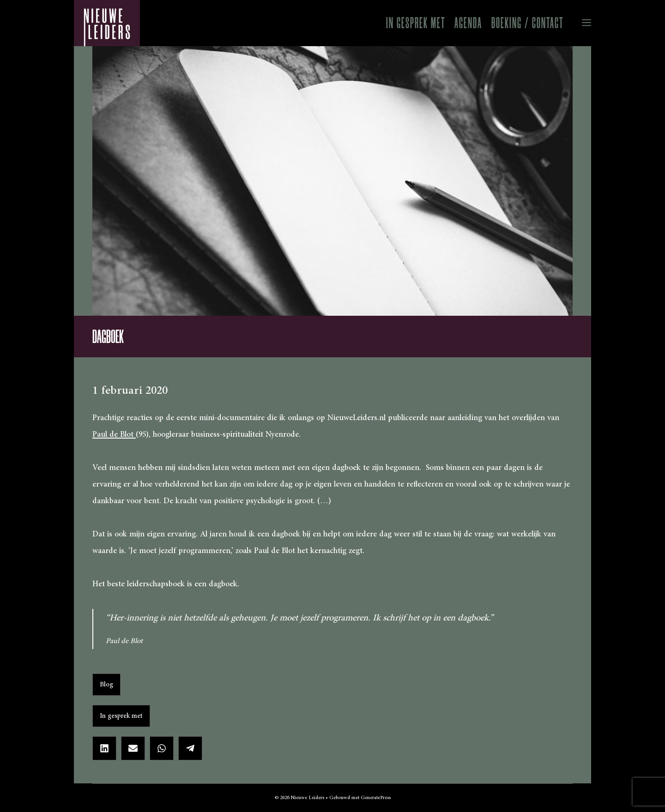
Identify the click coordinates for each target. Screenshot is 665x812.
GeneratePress (376, 798)
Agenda (468, 23)
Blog (106, 685)
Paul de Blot (114, 434)
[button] (580, 23)
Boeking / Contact (527, 23)
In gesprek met (416, 23)
